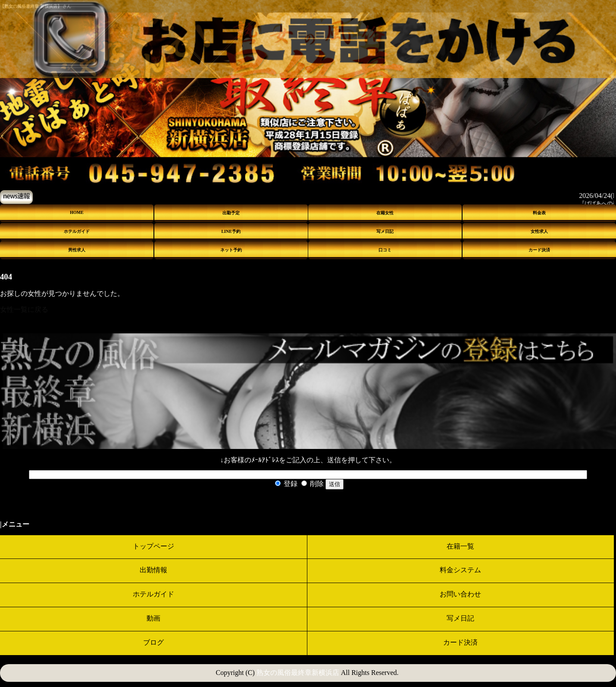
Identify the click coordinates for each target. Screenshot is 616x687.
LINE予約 (231, 231)
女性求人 (539, 231)
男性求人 (77, 250)
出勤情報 (153, 570)
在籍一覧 (460, 546)
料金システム (460, 570)
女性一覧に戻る (24, 309)
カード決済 (539, 250)
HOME (77, 212)
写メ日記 (385, 231)
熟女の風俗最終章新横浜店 (298, 673)
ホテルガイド (77, 231)
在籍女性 (385, 213)
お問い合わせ (460, 594)
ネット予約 (231, 250)
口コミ (385, 250)
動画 (153, 618)
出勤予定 (231, 213)
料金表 (539, 213)
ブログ (153, 642)
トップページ (153, 546)
